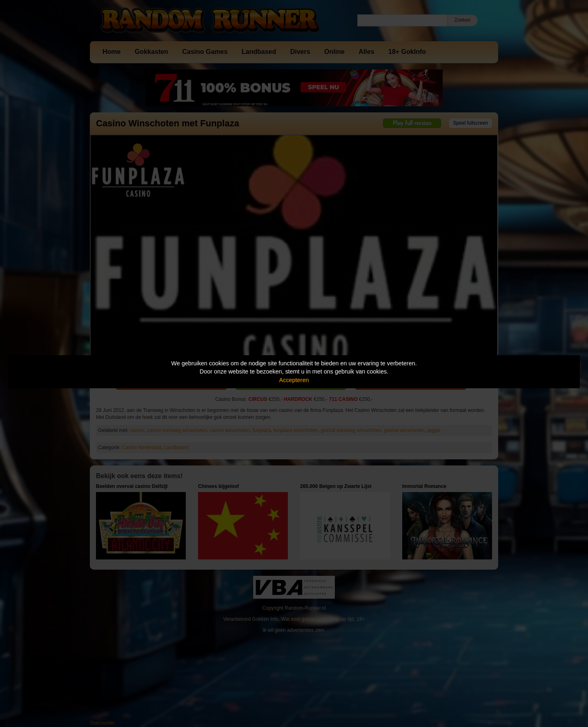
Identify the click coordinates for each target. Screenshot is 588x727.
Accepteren (294, 380)
